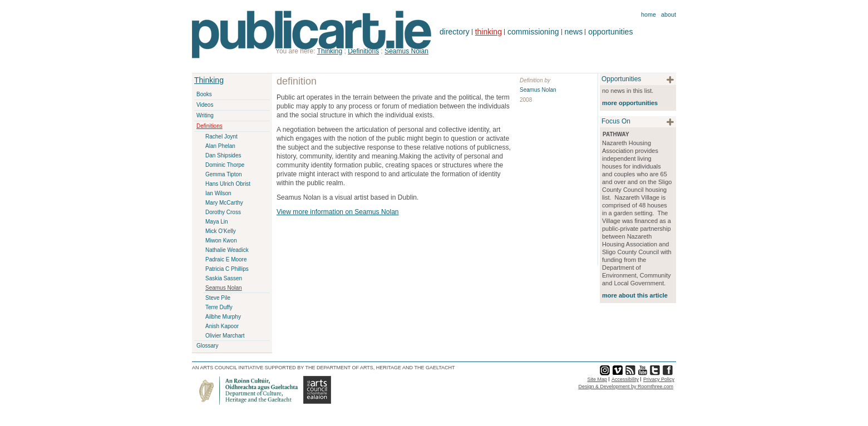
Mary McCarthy (224, 203)
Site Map (597, 379)
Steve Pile (218, 298)
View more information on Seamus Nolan (338, 212)
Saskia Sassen (224, 278)
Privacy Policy (659, 379)
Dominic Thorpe (225, 165)
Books (204, 94)
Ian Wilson (218, 193)
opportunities (610, 32)
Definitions (209, 126)
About (669, 14)
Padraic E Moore (226, 259)
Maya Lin (217, 222)
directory (455, 32)
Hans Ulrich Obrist (228, 184)
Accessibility (625, 379)
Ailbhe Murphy (223, 317)
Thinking (209, 80)
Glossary (207, 346)
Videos (205, 105)
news (574, 32)
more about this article (635, 295)
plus (670, 80)
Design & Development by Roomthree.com (626, 387)
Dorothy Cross (223, 212)
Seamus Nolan (224, 288)
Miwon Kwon (221, 241)
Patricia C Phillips (227, 269)
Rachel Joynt (221, 137)
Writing (205, 115)
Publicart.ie (312, 34)
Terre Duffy (219, 307)
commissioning (533, 32)
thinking (489, 32)
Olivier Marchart (225, 336)
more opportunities (630, 103)
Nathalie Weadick (227, 250)
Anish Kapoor (222, 326)
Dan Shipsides (223, 155)
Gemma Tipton (224, 174)
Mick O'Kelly (221, 231)
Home (648, 14)
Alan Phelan (220, 146)
